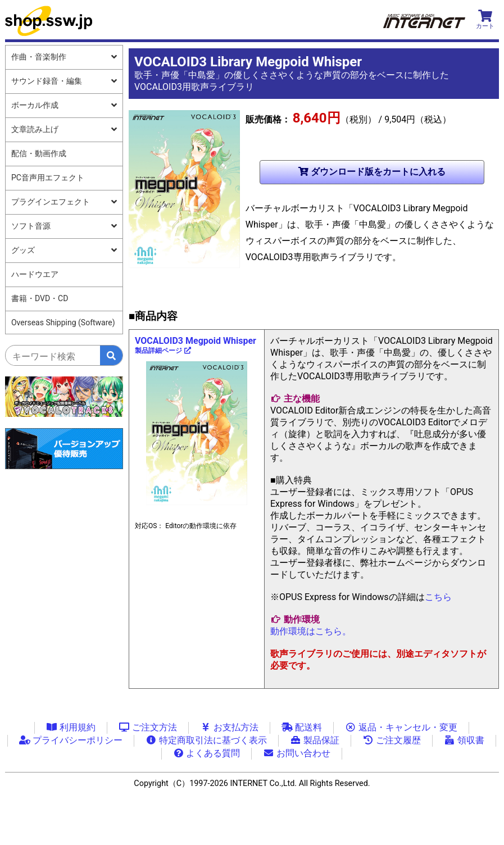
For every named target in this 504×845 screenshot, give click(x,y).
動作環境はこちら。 (311, 631)
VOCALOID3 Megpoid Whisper (196, 345)
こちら (438, 597)
